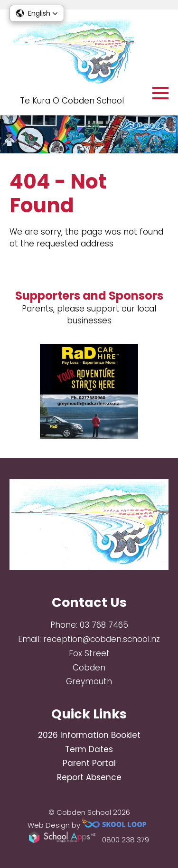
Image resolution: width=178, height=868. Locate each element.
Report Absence (89, 777)
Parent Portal (89, 763)
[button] (37, 13)
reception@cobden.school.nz (102, 639)
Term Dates (89, 749)
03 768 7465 (104, 625)
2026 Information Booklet (89, 735)
